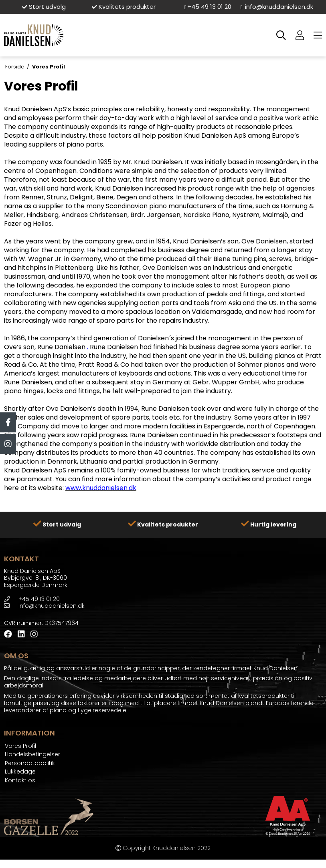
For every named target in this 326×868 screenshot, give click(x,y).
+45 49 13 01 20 (208, 7)
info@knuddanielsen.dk (277, 7)
